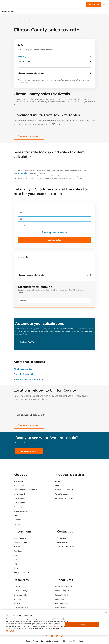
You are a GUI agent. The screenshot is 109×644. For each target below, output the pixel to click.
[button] (16, 19)
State (22, 226)
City (21, 219)
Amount (23, 301)
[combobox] (54, 226)
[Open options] (88, 226)
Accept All (82, 625)
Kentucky (22, 57)
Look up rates (55, 240)
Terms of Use (56, 626)
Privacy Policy (11, 631)
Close (106, 612)
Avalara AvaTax (22, 173)
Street (22, 212)
